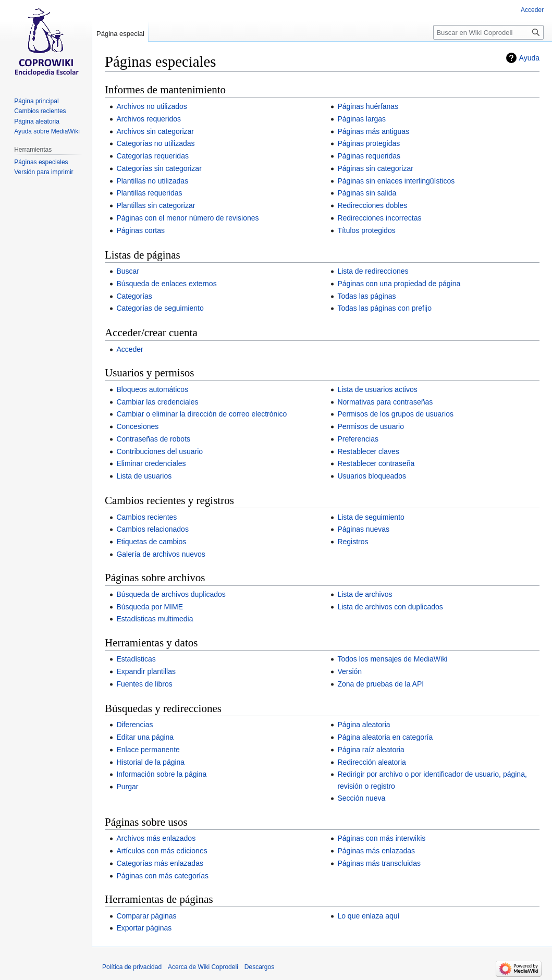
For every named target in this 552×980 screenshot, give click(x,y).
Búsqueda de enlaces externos (166, 284)
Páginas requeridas (369, 156)
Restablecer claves (368, 451)
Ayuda (529, 58)
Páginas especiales (41, 162)
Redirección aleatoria (372, 762)
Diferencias (134, 725)
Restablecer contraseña (376, 463)
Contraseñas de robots (153, 439)
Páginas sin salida (367, 193)
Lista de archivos (365, 594)
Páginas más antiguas (373, 131)
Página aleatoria (364, 725)
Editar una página (145, 737)
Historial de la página (150, 762)
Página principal (36, 101)
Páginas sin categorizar (375, 168)
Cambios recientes (146, 517)
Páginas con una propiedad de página (399, 284)
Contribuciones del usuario (160, 451)
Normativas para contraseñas (385, 402)
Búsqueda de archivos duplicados (171, 594)
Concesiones (137, 426)
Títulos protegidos (366, 230)
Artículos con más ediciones (162, 851)
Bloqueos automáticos (152, 389)
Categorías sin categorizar (159, 168)
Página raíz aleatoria (371, 750)
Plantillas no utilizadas (152, 181)
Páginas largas (361, 119)
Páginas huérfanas (368, 106)
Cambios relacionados (152, 529)
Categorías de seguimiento (160, 308)
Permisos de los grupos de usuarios (395, 414)
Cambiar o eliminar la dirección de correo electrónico (201, 414)
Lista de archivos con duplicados (390, 607)
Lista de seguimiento (371, 517)
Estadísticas (136, 659)
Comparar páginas (146, 916)
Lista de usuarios (144, 476)
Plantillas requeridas (149, 193)
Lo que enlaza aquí (368, 916)
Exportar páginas (144, 928)
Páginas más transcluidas (379, 863)
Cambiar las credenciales (157, 402)
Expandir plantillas (146, 671)
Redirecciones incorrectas (379, 218)
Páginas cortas (140, 230)
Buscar (128, 271)
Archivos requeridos (149, 119)
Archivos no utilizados (151, 106)
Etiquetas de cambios (151, 542)
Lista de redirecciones (373, 271)
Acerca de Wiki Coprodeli (203, 967)
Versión (349, 671)
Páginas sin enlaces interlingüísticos (396, 181)
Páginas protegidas (369, 143)
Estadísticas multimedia (155, 619)
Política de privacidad (132, 967)
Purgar (127, 787)
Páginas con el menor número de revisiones (187, 218)
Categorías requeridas (152, 156)
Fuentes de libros (144, 684)
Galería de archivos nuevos (161, 554)
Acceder (130, 349)
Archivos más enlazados (156, 838)
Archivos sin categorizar (155, 131)
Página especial (120, 34)
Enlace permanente (148, 750)
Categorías (134, 296)
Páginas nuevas (363, 529)
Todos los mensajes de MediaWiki (392, 659)
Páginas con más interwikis (381, 838)
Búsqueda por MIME (150, 607)
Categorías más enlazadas (160, 863)
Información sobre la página (161, 774)
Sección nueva (361, 798)
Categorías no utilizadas (155, 143)
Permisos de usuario (371, 426)
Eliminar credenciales (151, 463)
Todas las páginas (366, 296)
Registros (353, 542)
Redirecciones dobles (372, 205)
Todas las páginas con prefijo (384, 308)
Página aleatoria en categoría (385, 737)
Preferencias (358, 439)
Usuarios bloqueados (372, 476)
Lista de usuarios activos (377, 389)
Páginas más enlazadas (376, 851)
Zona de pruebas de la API (381, 684)
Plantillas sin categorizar (156, 205)
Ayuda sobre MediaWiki (47, 131)
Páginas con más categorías (162, 876)
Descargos (259, 967)
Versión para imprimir (44, 172)
